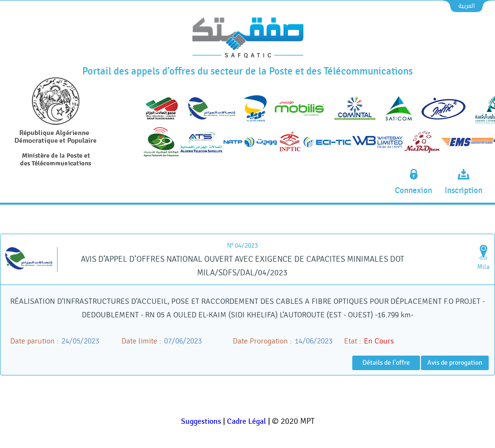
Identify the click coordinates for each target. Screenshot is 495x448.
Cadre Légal (247, 422)
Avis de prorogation (455, 363)
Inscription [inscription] (464, 191)
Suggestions (201, 422)
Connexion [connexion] (413, 191)
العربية (466, 6)
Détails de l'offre (386, 363)
